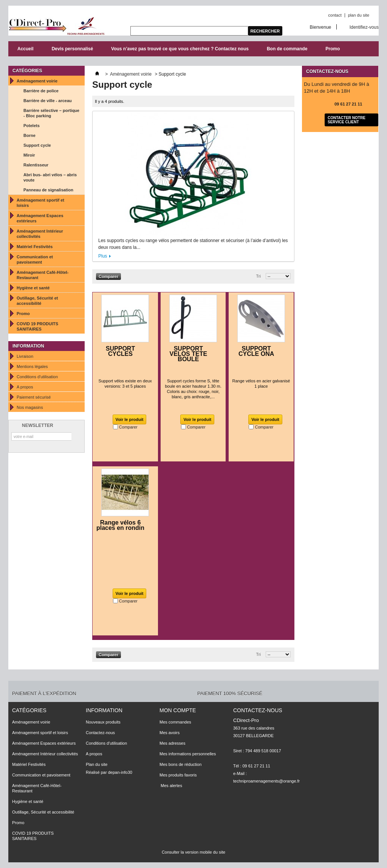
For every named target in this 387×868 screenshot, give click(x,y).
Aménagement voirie (37, 81)
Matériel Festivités (35, 247)
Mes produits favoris (178, 775)
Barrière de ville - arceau (48, 101)
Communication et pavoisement (35, 259)
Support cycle (37, 145)
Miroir (29, 155)
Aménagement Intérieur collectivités (40, 234)
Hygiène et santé (33, 288)
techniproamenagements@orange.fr (266, 781)
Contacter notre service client (347, 120)
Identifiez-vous (364, 27)
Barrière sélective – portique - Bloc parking (51, 113)
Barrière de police (41, 91)
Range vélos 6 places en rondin (120, 525)
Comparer (128, 427)
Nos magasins (30, 407)
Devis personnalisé (72, 49)
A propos (25, 387)
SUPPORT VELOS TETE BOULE (189, 354)
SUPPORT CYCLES (120, 351)
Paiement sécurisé (34, 397)
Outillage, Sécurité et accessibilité (37, 301)
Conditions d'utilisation (37, 377)
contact (335, 15)
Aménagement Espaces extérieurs (40, 218)
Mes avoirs (170, 733)
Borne (29, 135)
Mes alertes (171, 786)
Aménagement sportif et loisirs (40, 203)
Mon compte (178, 710)
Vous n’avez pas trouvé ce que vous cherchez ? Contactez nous (180, 49)
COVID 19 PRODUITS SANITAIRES (37, 326)
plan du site (359, 15)
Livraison (25, 356)
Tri (259, 276)
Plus (103, 256)
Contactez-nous (100, 733)
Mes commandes (175, 722)
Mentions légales (32, 366)
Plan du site (97, 764)
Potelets (32, 126)
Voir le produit (130, 419)
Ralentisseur (36, 165)
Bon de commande (287, 49)
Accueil (26, 49)
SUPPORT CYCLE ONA (256, 351)
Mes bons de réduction (180, 764)
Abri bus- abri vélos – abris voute (50, 177)
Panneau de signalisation (48, 190)
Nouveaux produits (103, 722)
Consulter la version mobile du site (193, 852)
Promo (333, 49)
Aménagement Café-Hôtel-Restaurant (43, 275)
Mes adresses (172, 743)
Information (28, 346)
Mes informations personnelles (188, 754)
